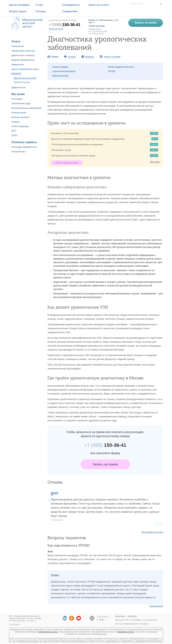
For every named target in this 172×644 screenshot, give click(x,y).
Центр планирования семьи (25, 69)
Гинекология (18, 46)
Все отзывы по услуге (152, 532)
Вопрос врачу (18, 11)
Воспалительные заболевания (27, 108)
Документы (132, 616)
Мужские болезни (22, 82)
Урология (16, 74)
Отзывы (41, 11)
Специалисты (71, 5)
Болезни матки (19, 113)
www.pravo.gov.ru (48, 632)
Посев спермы (60, 67)
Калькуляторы (18, 152)
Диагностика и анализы (23, 55)
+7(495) (65, 25)
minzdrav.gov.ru (126, 632)
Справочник (70, 11)
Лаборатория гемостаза (23, 51)
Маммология (18, 65)
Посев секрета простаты (121, 67)
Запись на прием (105, 464)
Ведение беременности (23, 60)
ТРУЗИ (112, 71)
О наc (39, 5)
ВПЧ (14, 131)
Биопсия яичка (60, 76)
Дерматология (19, 87)
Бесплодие (17, 99)
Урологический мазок (64, 71)
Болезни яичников (20, 117)
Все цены (155, 162)
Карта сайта (120, 616)
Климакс (16, 122)
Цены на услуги (99, 5)
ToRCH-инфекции (20, 126)
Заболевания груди (21, 103)
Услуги (16, 41)
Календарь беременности (24, 147)
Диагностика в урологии (25, 78)
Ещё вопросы (156, 606)
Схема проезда (97, 26)
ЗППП (14, 135)
